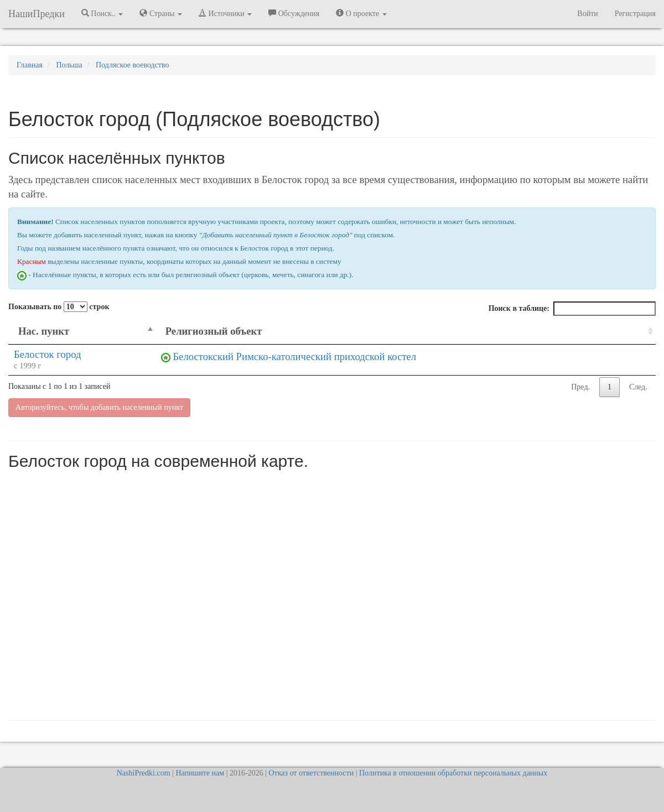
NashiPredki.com (144, 773)
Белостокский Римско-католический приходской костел (294, 356)
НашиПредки (37, 14)
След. (638, 387)
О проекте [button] (361, 13)
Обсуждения (294, 13)
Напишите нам (200, 773)
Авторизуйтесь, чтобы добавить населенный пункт (99, 407)
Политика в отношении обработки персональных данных (453, 773)
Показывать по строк (59, 307)
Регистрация (635, 14)
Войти (587, 14)
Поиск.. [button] (102, 13)
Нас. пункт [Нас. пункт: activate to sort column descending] (44, 331)
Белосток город (47, 354)
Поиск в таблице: (572, 309)
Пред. (580, 387)
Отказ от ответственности (311, 773)
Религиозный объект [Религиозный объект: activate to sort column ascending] (214, 331)
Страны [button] (161, 13)
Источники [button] (225, 13)
